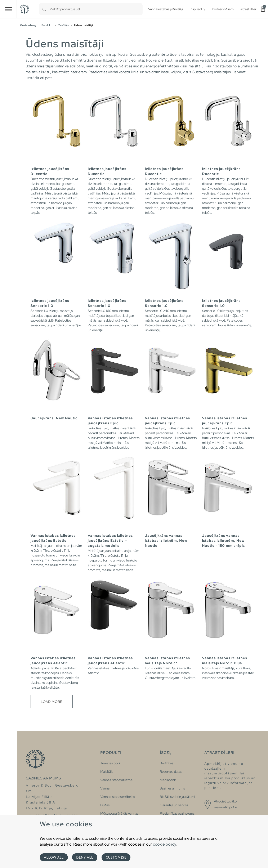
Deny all (85, 857)
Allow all (54, 857)
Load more (52, 702)
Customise (116, 857)
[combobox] (96, 9)
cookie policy (165, 844)
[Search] (44, 9)
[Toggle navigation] (8, 9)
